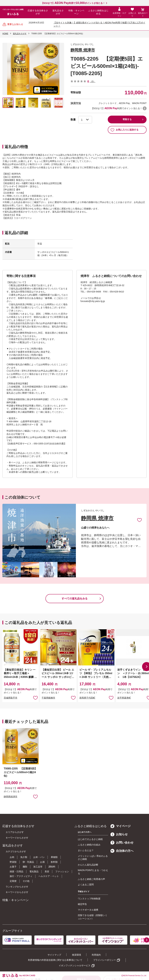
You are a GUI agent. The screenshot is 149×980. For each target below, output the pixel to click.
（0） (93, 81)
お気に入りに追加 (139, 520)
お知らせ (119, 834)
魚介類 (24, 857)
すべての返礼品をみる (75, 599)
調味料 (52, 867)
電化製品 (34, 871)
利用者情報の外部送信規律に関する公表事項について (55, 960)
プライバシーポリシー (105, 960)
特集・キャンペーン (76, 12)
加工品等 (38, 867)
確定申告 (82, 904)
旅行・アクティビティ (21, 876)
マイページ (121, 826)
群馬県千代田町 (87, 698)
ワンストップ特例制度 (89, 899)
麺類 (25, 867)
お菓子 (13, 867)
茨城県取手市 (11, 698)
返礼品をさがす (58, 12)
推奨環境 (77, 955)
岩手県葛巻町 (124, 698)
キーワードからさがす (17, 838)
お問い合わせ (122, 843)
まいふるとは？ (86, 850)
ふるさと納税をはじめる (98, 12)
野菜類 (13, 862)
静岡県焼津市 (11, 797)
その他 (26, 881)
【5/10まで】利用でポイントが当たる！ (73, 3)
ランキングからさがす (17, 887)
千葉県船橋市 (48, 698)
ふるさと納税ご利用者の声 (91, 879)
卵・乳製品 (28, 862)
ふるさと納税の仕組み (89, 845)
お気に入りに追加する (124, 130)
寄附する (127, 119)
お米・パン (39, 857)
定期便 (13, 881)
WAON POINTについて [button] (145, 108)
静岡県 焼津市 (83, 50)
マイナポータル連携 (88, 910)
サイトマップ (54, 955)
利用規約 (96, 955)
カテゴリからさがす (16, 851)
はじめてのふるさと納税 (90, 839)
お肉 (12, 857)
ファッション (62, 871)
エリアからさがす (15, 832)
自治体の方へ (122, 851)
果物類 (54, 857)
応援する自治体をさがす (38, 12)
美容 (47, 871)
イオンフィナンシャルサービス (75, 965)
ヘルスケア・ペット (49, 876)
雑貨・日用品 (17, 871)
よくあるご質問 (86, 885)
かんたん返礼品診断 (88, 865)
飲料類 (54, 862)
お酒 (42, 862)
